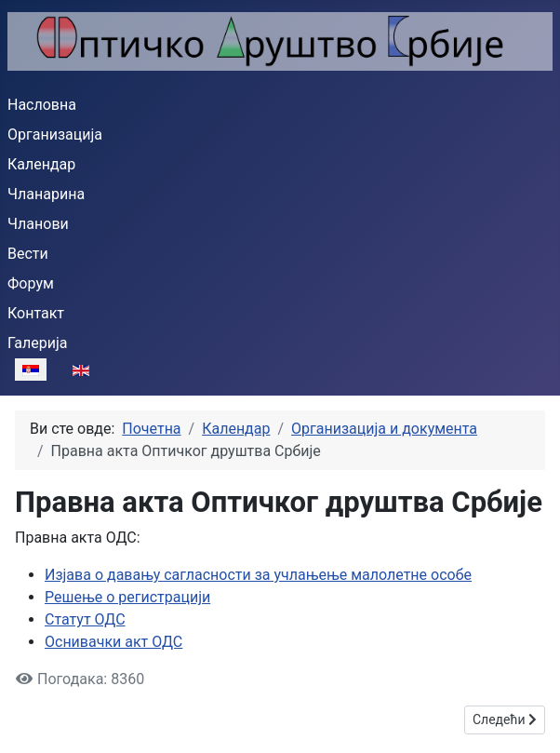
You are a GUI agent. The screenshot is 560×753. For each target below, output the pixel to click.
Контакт (36, 313)
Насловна (42, 105)
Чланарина (46, 194)
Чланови (38, 224)
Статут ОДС (85, 619)
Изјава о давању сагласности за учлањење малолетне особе (258, 575)
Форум (31, 283)
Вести (28, 254)
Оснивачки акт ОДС (113, 642)
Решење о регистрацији (127, 597)
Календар (41, 164)
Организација (55, 134)
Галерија (37, 343)
